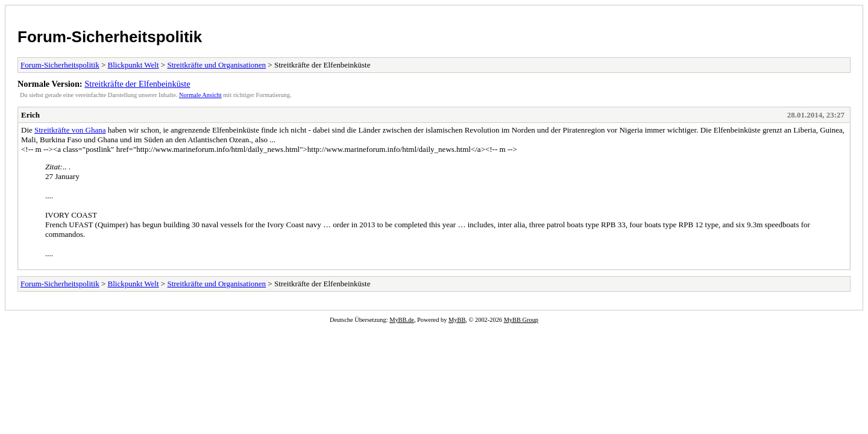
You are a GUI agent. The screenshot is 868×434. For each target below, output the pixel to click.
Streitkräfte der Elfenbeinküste (137, 84)
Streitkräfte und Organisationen (216, 65)
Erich (30, 115)
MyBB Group (521, 320)
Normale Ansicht (200, 95)
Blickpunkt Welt (134, 65)
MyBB (457, 320)
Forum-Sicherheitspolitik (110, 37)
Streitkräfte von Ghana (70, 130)
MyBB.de (402, 320)
